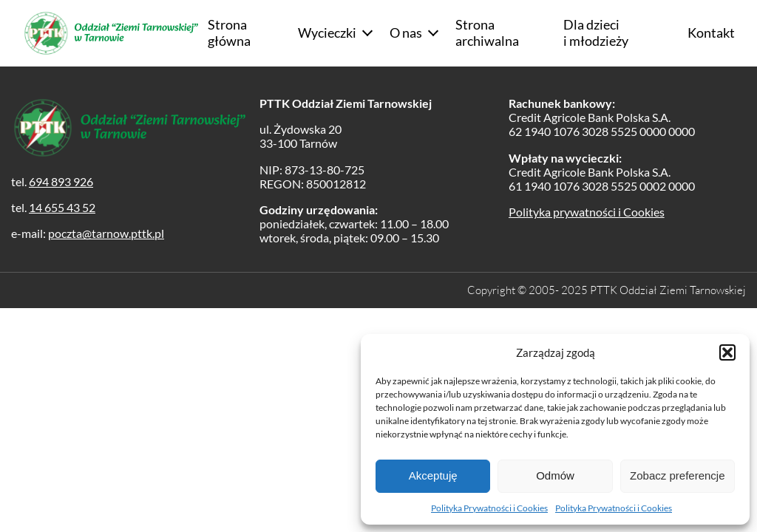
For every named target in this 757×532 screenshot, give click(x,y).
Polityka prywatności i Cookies (587, 212)
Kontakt (711, 33)
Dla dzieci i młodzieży (596, 33)
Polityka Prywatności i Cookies (489, 508)
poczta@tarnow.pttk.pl (106, 233)
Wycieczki (327, 33)
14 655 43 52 (62, 207)
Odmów (555, 475)
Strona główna (229, 33)
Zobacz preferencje (677, 475)
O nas (406, 33)
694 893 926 (61, 181)
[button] (727, 352)
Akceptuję (433, 475)
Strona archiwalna (487, 33)
